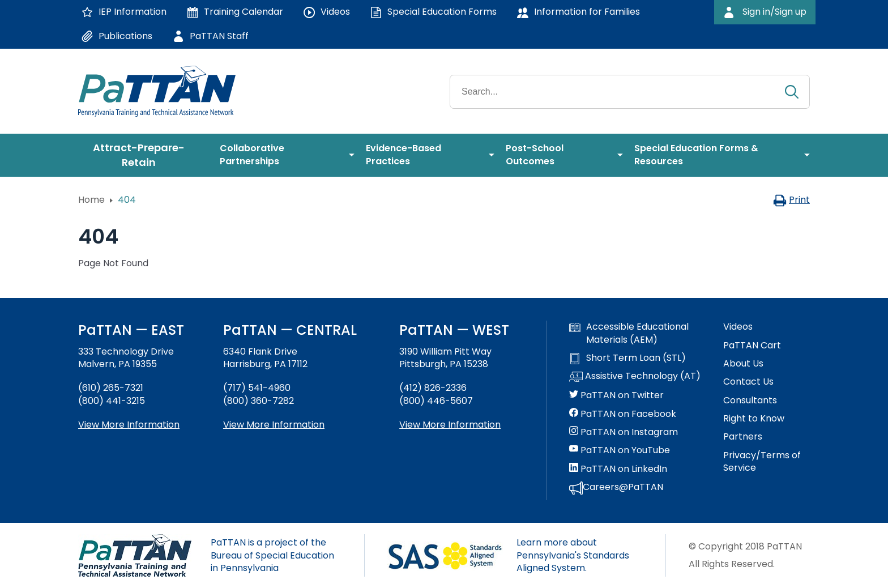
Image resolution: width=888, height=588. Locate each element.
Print (791, 200)
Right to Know (754, 419)
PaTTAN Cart (752, 346)
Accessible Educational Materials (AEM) (629, 333)
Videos (738, 327)
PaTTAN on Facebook (623, 414)
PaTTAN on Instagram (624, 432)
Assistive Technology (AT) (635, 377)
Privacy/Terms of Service (762, 462)
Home (91, 200)
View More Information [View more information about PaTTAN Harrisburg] (274, 425)
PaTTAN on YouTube (620, 450)
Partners (743, 437)
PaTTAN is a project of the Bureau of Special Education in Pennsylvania (272, 555)
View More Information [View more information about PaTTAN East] (129, 425)
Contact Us (748, 382)
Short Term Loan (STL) (627, 358)
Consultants (750, 400)
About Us (743, 364)
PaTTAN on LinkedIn (618, 469)
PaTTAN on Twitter (616, 395)
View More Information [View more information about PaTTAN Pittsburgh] (450, 425)
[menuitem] (143, 155)
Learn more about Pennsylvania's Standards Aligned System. (573, 555)
